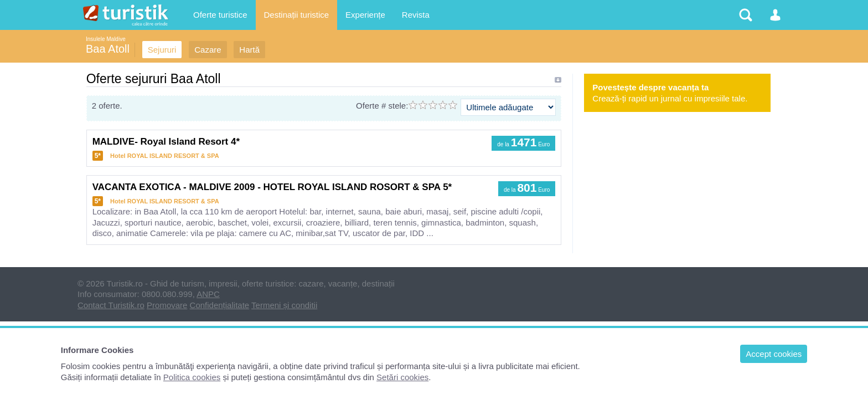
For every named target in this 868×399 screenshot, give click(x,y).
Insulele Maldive (106, 39)
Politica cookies (192, 377)
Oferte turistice (220, 15)
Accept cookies (774, 354)
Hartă (249, 50)
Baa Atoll (108, 49)
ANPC (208, 294)
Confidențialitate (220, 305)
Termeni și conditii (284, 305)
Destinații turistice (297, 15)
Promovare (167, 305)
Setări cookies (402, 377)
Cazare (208, 50)
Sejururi (162, 50)
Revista (416, 15)
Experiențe (365, 15)
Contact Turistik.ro (111, 305)
